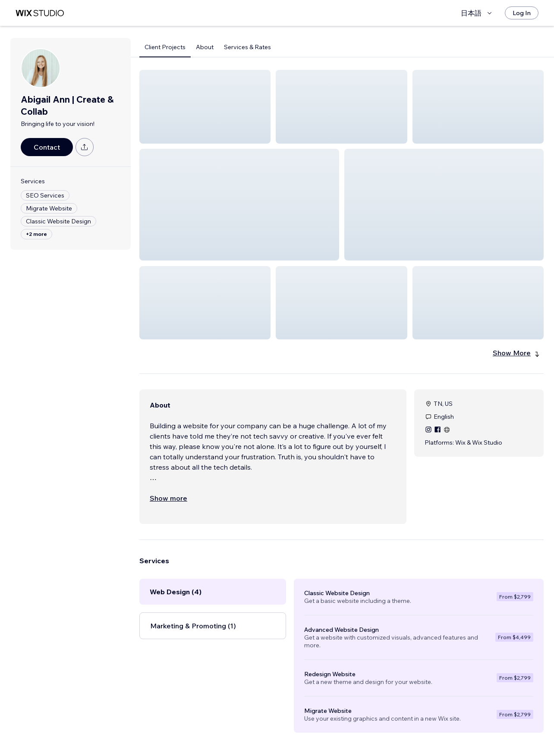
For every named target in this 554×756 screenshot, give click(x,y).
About (205, 47)
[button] (205, 107)
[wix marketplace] (40, 13)
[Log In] (522, 13)
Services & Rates (247, 47)
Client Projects (165, 47)
